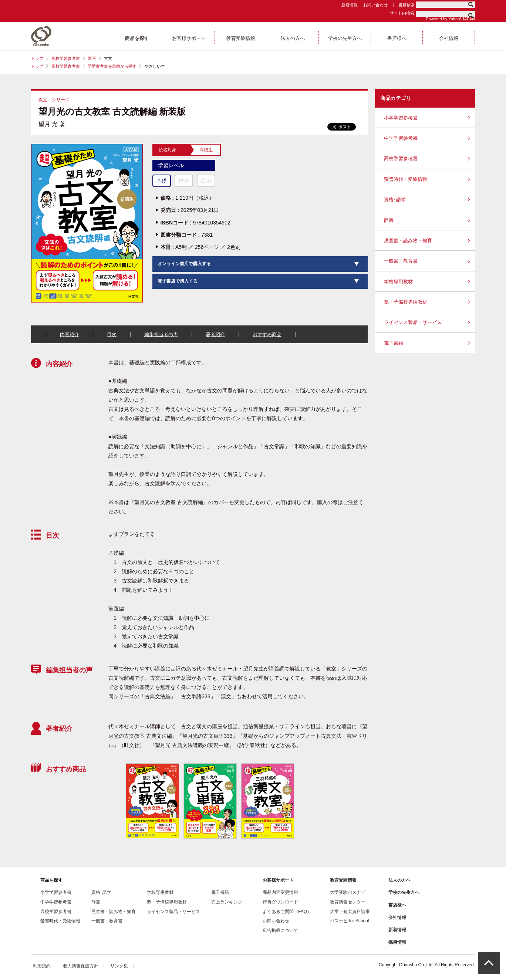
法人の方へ (399, 880)
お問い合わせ (375, 5)
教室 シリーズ (54, 100)
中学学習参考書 (401, 138)
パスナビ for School (349, 921)
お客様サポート (278, 880)
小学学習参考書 (401, 118)
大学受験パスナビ (348, 892)
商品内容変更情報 (280, 892)
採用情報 (397, 942)
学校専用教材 (398, 282)
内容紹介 (70, 334)
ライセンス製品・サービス (413, 322)
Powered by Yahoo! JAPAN (450, 19)
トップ (37, 58)
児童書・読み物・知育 (408, 241)
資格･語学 (395, 200)
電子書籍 (394, 343)
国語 (92, 58)
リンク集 (119, 966)
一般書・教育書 (401, 261)
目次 (112, 334)
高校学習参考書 (66, 58)
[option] (152, 801)
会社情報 (397, 918)
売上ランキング (227, 902)
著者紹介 (215, 334)
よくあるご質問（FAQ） (287, 912)
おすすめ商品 (267, 334)
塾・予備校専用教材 (406, 302)
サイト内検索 (402, 13)
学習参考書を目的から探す (112, 66)
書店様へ (397, 905)
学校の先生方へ (404, 892)
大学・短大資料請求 (350, 912)
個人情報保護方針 (81, 966)
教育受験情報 (343, 880)
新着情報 (350, 5)
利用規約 (42, 966)
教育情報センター (348, 902)
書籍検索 (407, 5)
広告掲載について (280, 930)
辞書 (389, 220)
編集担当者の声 (161, 334)
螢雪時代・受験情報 (406, 179)
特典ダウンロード (280, 902)
